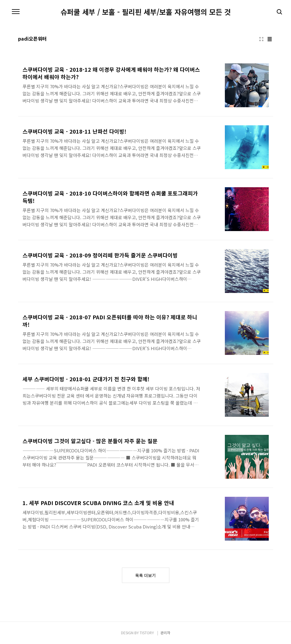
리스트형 (270, 39)
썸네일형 (261, 39)
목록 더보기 (145, 575)
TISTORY (147, 633)
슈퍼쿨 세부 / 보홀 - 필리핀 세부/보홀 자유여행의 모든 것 (146, 12)
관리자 (165, 633)
